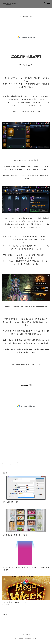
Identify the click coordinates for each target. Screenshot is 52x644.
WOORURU (26, 634)
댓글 (5, 614)
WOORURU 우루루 (11, 4)
